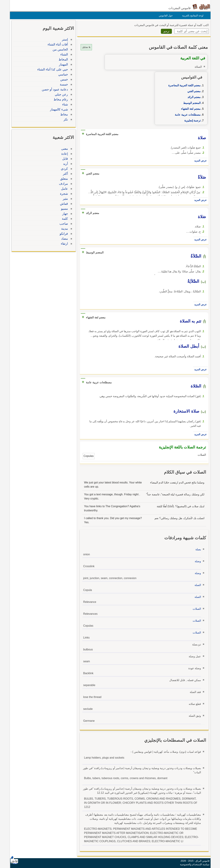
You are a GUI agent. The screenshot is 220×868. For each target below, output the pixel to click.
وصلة (197, 561)
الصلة (197, 585)
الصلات (196, 609)
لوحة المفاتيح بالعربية (192, 16)
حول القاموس (165, 16)
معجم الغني (193, 91)
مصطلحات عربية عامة (187, 115)
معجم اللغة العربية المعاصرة (184, 85)
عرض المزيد (200, 161)
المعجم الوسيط (191, 103)
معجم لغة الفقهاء (190, 109)
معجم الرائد (193, 97)
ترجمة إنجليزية (192, 121)
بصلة (197, 549)
